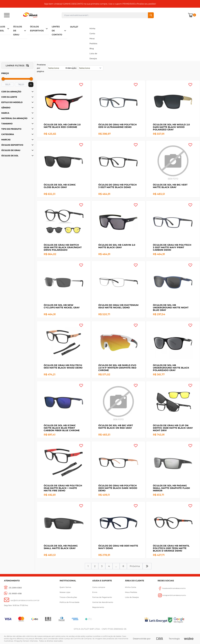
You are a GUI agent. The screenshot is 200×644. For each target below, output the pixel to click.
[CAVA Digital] (160, 639)
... (116, 566)
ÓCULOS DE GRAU (18, 31)
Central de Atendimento (103, 602)
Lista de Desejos (93, 56)
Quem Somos (65, 587)
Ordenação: (71, 68)
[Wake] (189, 639)
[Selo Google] (182, 620)
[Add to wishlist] (81, 85)
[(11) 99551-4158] (13, 594)
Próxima (135, 566)
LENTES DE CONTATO (57, 31)
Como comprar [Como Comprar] (99, 587)
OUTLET (74, 27)
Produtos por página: (41, 68)
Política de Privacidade (69, 602)
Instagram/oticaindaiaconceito (172, 595)
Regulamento (98, 607)
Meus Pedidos (93, 41)
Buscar (151, 15)
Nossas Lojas (65, 592)
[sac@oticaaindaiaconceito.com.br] (22, 600)
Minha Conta (92, 31)
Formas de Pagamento (102, 597)
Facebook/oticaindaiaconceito (172, 588)
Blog (92, 48)
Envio (95, 592)
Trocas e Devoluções (68, 597)
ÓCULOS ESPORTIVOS (37, 29)
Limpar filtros (17, 65)
